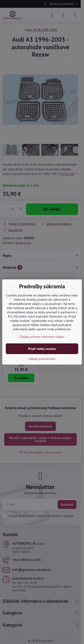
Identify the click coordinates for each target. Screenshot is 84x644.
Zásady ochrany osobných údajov (42, 337)
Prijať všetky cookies (42, 349)
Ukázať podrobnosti (42, 359)
